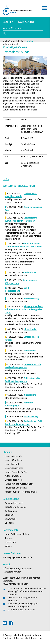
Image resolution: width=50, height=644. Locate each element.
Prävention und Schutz (16, 488)
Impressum (37, 638)
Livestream (10, 542)
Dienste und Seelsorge (16, 507)
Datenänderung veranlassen (21, 610)
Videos (8, 546)
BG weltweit (11, 519)
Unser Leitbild (12, 464)
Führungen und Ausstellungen (19, 484)
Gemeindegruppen (14, 503)
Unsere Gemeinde (14, 456)
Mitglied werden (13, 476)
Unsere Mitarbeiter (14, 460)
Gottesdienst (11, 511)
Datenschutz (22, 638)
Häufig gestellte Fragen (16, 472)
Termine (30, 41)
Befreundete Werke (14, 480)
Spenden (9, 523)
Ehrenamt (10, 515)
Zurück (6, 179)
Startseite (8, 638)
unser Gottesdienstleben (17, 534)
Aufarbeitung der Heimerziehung (21, 492)
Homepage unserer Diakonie (18, 557)
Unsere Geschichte (14, 468)
